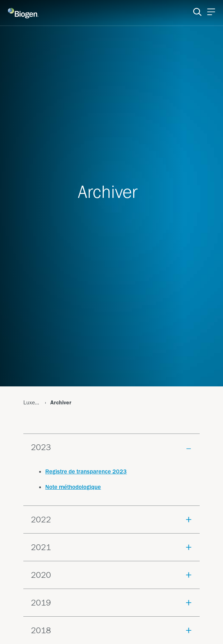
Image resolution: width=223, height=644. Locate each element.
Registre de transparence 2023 (86, 471)
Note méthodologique (73, 487)
